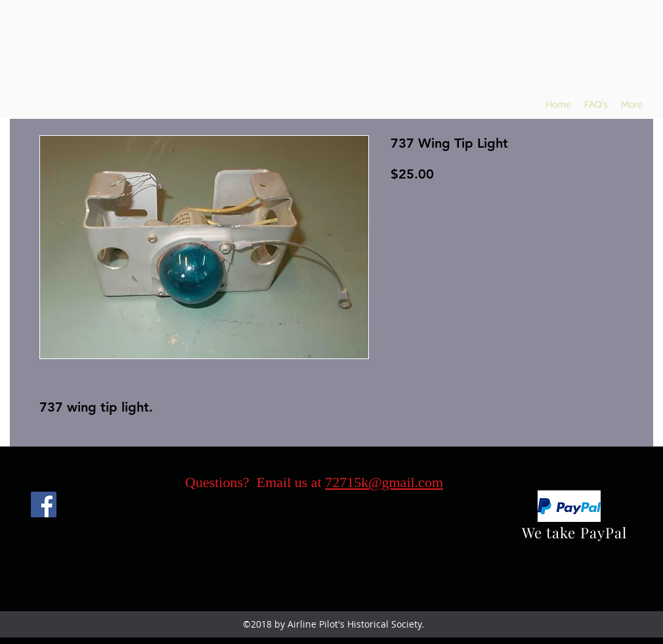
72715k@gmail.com (384, 482)
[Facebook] (44, 504)
